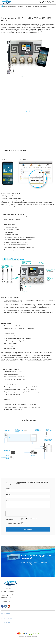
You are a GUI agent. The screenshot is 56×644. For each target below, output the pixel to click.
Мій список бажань (45, 1)
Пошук (40, 1)
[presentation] (16, 514)
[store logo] (6, 2)
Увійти (47, 1)
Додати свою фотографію (9, 519)
